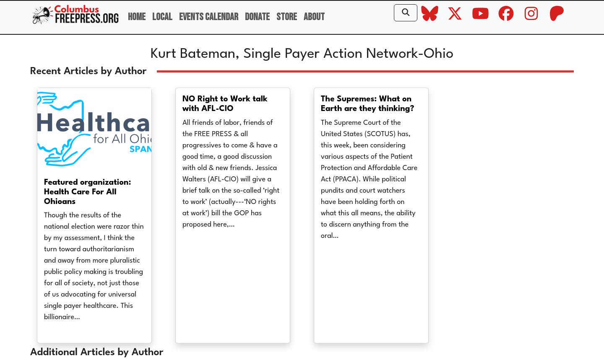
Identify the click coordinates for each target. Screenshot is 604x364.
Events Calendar (209, 17)
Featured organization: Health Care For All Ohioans (87, 192)
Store (287, 17)
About (314, 17)
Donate (257, 17)
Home (137, 17)
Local (162, 17)
